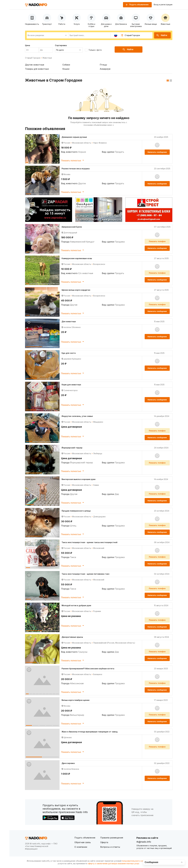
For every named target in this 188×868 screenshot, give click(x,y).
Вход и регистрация (163, 5)
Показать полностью (73, 160)
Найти (162, 35)
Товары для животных (37, 69)
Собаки (66, 65)
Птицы (103, 65)
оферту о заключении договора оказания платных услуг (114, 863)
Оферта (104, 842)
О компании (81, 847)
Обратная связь (83, 842)
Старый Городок (33, 58)
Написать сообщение (157, 152)
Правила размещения (112, 838)
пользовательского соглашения (137, 861)
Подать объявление (85, 838)
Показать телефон (157, 241)
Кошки (66, 69)
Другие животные (35, 65)
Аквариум (105, 69)
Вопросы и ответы (110, 847)
